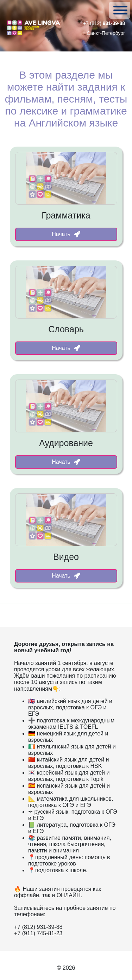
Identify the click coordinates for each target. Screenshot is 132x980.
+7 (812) (104, 23)
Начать (66, 234)
